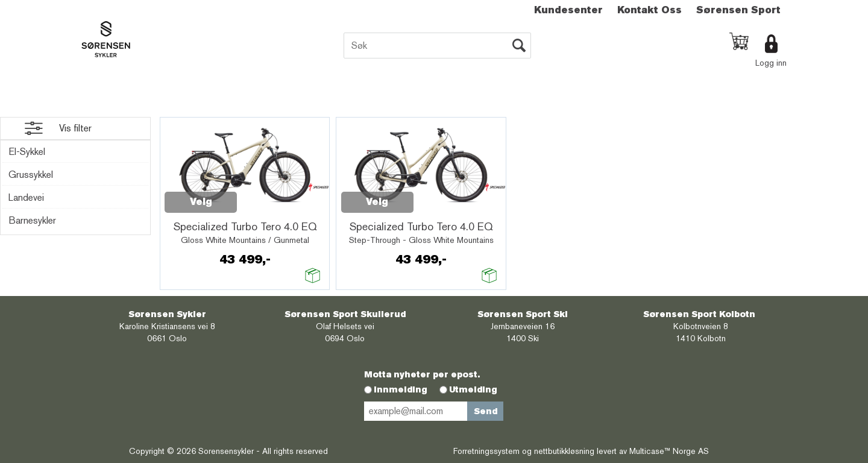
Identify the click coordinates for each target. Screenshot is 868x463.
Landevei (26, 197)
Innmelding (401, 389)
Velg (201, 202)
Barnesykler (32, 220)
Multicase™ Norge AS (669, 451)
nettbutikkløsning (564, 451)
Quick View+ (268, 195)
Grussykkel (31, 175)
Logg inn (771, 63)
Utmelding (473, 389)
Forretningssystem (486, 451)
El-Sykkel (27, 152)
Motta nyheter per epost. (422, 374)
